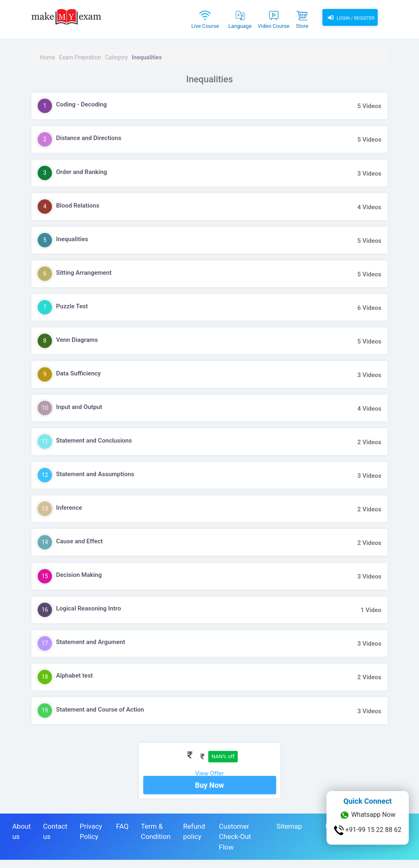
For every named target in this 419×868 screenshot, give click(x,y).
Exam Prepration (80, 57)
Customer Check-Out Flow (235, 845)
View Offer (209, 773)
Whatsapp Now (367, 815)
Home (47, 57)
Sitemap (289, 834)
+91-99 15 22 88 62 (368, 830)
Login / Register (350, 18)
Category (116, 57)
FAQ (122, 834)
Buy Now (209, 793)
